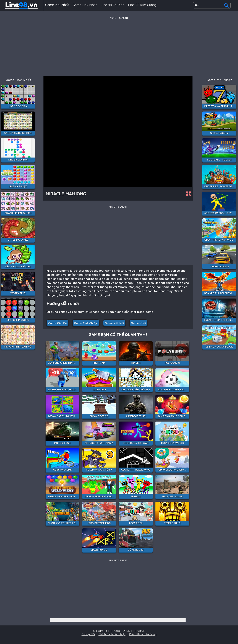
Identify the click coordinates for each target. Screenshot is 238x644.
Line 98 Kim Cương (142, 5)
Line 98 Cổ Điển (112, 5)
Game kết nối (114, 323)
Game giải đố (58, 323)
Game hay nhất (85, 5)
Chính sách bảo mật (112, 634)
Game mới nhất (57, 5)
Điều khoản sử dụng (143, 634)
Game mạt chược (86, 323)
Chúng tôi (88, 634)
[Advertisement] (119, 46)
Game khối (138, 323)
